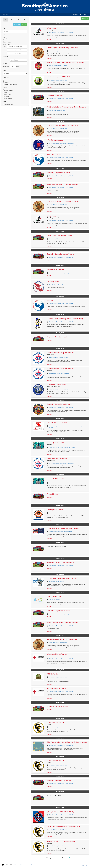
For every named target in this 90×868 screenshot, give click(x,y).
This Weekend (7, 42)
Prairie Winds (7, 94)
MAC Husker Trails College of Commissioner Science (66, 63)
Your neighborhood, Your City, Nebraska (58, 389)
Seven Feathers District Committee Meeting (62, 185)
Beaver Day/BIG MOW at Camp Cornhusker (62, 125)
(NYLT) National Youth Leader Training (60, 812)
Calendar (5, 14)
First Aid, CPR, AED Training (57, 423)
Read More (50, 40)
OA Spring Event (53, 282)
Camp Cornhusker (8, 105)
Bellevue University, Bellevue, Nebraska (58, 66)
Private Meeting (52, 494)
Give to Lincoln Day (54, 597)
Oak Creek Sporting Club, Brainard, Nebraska (60, 513)
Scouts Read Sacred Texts (56, 384)
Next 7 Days (6, 44)
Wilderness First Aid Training (57, 654)
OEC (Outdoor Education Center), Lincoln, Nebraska (61, 33)
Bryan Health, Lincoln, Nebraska (56, 581)
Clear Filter (17, 24)
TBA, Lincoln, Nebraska (54, 600)
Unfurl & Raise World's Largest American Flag (63, 528)
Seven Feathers (7, 99)
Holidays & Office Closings (10, 84)
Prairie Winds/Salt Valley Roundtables (60, 353)
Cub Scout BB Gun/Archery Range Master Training (65, 319)
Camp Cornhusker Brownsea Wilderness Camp (64, 826)
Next (71, 858)
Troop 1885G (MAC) (54, 154)
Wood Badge (52, 28)
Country (4, 60)
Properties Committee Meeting (58, 337)
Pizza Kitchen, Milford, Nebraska (56, 239)
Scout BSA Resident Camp (56, 722)
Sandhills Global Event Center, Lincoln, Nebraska (60, 532)
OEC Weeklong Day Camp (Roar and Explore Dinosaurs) (67, 742)
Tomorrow (6, 40)
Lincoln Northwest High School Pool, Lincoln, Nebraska (62, 447)
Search (24, 24)
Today (5, 38)
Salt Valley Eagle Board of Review (59, 173)
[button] (84, 14)
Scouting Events (7, 80)
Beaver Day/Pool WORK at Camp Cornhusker (63, 201)
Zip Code (5, 63)
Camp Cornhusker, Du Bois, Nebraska (58, 51)
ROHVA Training (53, 674)
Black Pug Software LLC (17, 865)
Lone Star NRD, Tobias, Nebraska (57, 110)
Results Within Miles (11, 66)
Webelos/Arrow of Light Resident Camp (61, 841)
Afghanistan (19, 60)
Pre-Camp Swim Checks (56, 443)
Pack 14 (50, 300)
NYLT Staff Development (56, 95)
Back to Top (85, 865)
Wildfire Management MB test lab (59, 77)
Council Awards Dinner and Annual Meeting (62, 578)
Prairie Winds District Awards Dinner (60, 236)
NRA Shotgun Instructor (55, 140)
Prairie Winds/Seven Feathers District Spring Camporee (66, 107)
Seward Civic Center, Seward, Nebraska (58, 357)
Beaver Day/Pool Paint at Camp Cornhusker (62, 48)
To (3, 53)
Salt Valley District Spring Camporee (60, 404)
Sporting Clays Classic (55, 510)
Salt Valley (6, 96)
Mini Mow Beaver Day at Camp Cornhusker (62, 639)
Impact (5, 92)
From (4, 50)
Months (4, 47)
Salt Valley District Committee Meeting (60, 254)
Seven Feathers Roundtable (57, 458)
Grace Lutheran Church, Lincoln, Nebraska (59, 373)
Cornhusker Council (8, 90)
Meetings (6, 82)
